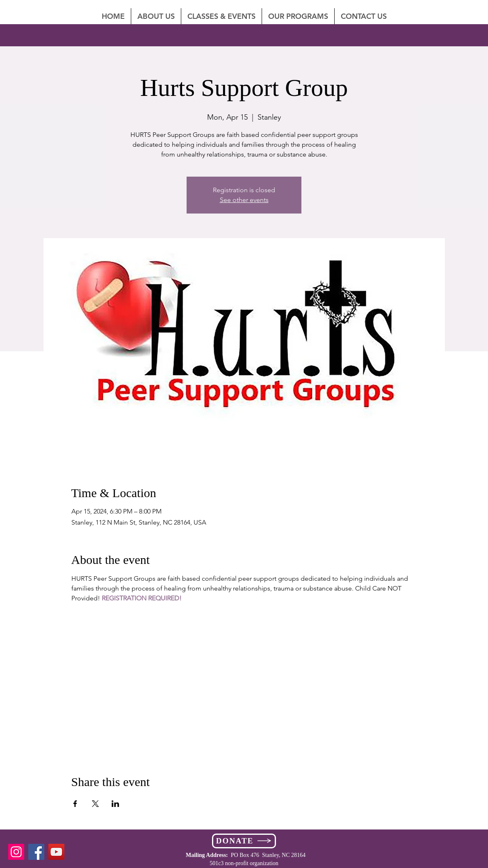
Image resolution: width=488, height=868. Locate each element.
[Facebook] (36, 852)
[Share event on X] (95, 804)
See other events (244, 200)
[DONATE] (244, 841)
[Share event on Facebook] (75, 804)
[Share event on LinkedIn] (115, 804)
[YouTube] (56, 852)
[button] (364, 16)
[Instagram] (16, 852)
